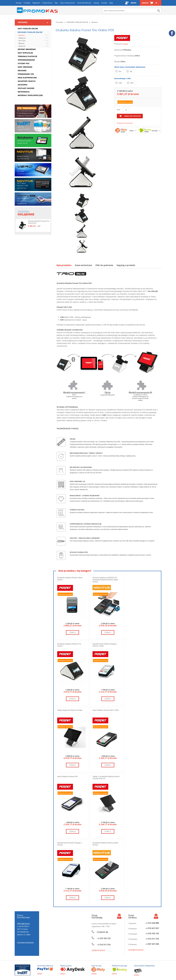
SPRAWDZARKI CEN (26, 74)
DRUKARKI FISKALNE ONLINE (30, 32)
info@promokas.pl (98, 950)
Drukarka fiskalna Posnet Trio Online (69, 645)
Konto (133, 3)
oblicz (132, 131)
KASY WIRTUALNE (25, 53)
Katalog (19, 3)
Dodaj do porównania (125, 123)
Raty (56, 3)
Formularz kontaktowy (25, 942)
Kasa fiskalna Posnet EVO (67, 776)
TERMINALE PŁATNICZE (27, 56)
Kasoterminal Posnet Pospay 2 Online (69, 844)
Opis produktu (64, 265)
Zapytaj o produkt (126, 265)
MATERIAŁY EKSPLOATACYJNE (30, 95)
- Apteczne (33, 46)
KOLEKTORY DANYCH (27, 81)
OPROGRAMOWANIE (26, 60)
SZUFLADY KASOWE (26, 88)
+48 (104, 938)
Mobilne (95, 22)
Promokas (37, 10)
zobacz (72, 632)
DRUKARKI (22, 71)
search (159, 11)
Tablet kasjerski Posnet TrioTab (70, 710)
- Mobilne (33, 35)
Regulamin (36, 3)
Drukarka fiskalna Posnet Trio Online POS (39, 222)
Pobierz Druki (47, 3)
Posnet (125, 44)
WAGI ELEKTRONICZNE (27, 78)
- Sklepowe (33, 38)
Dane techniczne (83, 265)
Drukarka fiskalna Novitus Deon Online (105, 844)
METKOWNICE (24, 92)
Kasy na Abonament (68, 3)
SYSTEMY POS (24, 63)
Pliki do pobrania (104, 265)
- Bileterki (33, 43)
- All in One (33, 41)
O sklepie (27, 3)
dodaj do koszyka (133, 116)
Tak (131, 71)
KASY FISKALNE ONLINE (28, 29)
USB (120, 83)
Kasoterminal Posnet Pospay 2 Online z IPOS (105, 645)
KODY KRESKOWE (25, 67)
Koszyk (150, 3)
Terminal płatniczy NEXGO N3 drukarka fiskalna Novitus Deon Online (105, 580)
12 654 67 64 (102, 932)
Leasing (96, 3)
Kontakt (104, 3)
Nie (120, 71)
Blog (111, 3)
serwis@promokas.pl (136, 950)
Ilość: (119, 110)
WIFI (132, 83)
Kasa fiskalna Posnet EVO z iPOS (106, 710)
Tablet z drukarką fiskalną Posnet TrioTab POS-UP (106, 777)
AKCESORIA (23, 85)
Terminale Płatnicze (84, 3)
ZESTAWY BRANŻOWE (27, 49)
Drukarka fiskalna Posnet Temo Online (70, 579)
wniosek (155, 131)
